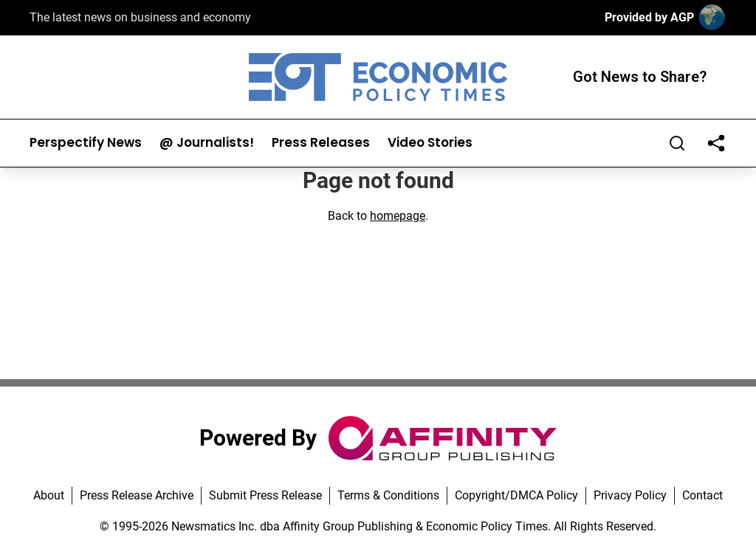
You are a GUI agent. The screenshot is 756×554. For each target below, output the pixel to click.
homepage (398, 216)
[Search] (677, 143)
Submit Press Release (265, 495)
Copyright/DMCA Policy (516, 495)
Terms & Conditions (388, 495)
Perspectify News (86, 143)
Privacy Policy (630, 495)
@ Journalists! (207, 143)
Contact (702, 495)
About (49, 495)
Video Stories (430, 143)
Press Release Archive (137, 495)
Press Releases (321, 143)
